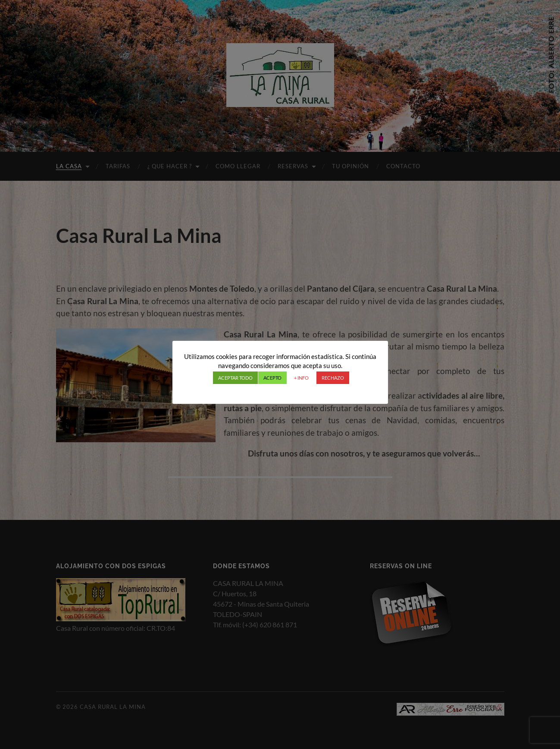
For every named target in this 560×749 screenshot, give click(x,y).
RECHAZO (333, 378)
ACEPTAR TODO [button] (235, 378)
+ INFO (301, 378)
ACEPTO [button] (272, 378)
